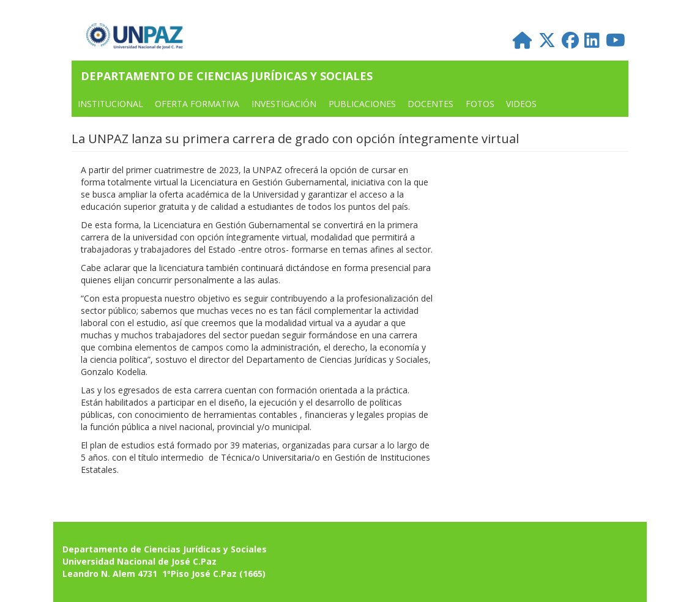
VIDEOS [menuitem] (521, 104)
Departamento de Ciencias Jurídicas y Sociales (227, 76)
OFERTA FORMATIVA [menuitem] (197, 104)
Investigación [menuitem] (284, 104)
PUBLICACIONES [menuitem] (362, 104)
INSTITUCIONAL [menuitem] (110, 104)
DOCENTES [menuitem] (430, 104)
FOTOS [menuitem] (480, 104)
